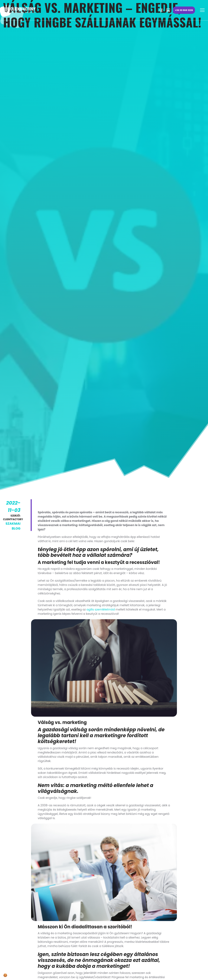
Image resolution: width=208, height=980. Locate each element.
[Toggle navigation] (202, 10)
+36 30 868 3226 (184, 10)
